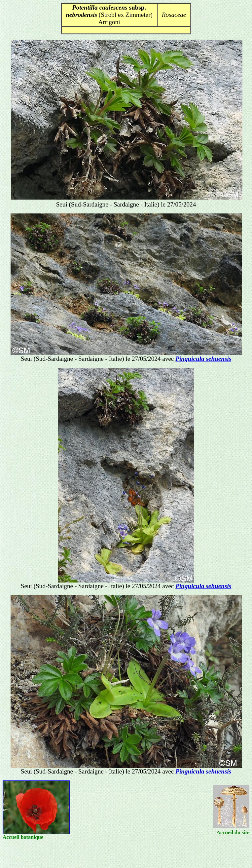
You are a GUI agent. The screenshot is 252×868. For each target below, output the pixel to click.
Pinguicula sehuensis (203, 359)
